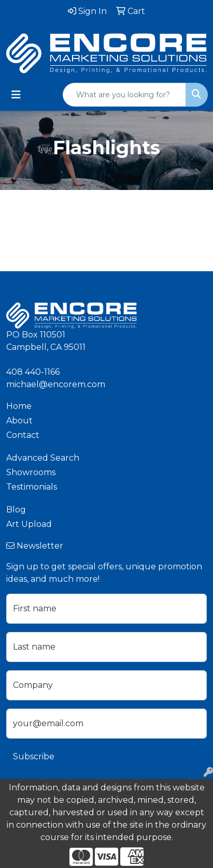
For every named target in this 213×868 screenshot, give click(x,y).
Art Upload (29, 524)
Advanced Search (43, 458)
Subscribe (34, 756)
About (19, 421)
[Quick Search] (124, 95)
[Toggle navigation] (16, 95)
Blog (16, 510)
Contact (23, 435)
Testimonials (32, 487)
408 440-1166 (33, 372)
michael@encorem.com (56, 384)
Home (19, 406)
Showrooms (31, 472)
